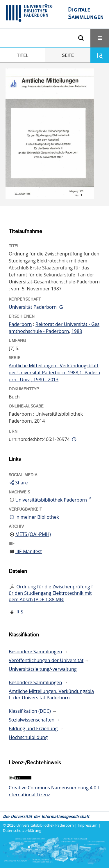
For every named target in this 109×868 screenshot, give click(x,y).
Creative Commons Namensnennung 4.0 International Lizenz (54, 791)
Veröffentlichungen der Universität (46, 660)
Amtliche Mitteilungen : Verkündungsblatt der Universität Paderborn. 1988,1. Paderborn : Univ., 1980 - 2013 (54, 373)
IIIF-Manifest (28, 551)
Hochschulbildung (28, 737)
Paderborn (20, 324)
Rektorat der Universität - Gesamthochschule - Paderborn (54, 328)
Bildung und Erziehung (33, 728)
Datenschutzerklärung (22, 830)
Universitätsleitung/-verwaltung (43, 669)
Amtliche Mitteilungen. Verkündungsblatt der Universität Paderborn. (51, 694)
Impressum (88, 825)
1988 (77, 331)
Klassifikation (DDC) (30, 711)
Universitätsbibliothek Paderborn (45, 825)
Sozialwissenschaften (32, 720)
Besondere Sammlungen (35, 652)
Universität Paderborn (33, 307)
